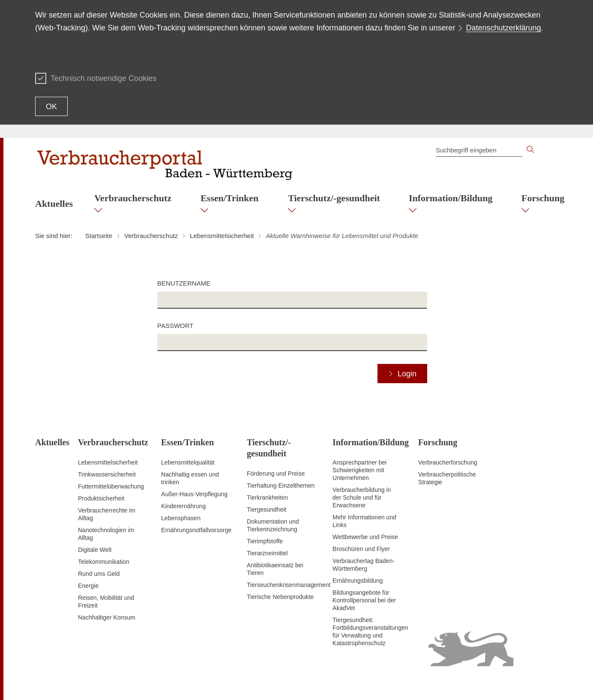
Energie (88, 586)
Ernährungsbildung (358, 581)
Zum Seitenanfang (60, 683)
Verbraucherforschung (448, 462)
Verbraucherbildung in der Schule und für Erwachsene (362, 497)
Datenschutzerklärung (503, 28)
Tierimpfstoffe (265, 541)
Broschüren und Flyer (361, 549)
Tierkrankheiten (267, 497)
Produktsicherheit (101, 498)
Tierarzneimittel (267, 553)
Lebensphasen (181, 518)
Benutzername (184, 283)
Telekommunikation (104, 562)
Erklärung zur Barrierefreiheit (448, 683)
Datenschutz (507, 683)
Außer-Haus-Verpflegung (194, 494)
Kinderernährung (183, 506)
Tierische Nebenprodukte (280, 597)
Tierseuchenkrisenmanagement (289, 585)
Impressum (543, 683)
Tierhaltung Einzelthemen (281, 486)
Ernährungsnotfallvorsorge (196, 530)
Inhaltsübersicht (384, 683)
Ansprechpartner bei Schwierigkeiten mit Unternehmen (359, 470)
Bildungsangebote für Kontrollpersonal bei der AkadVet (364, 600)
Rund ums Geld (99, 574)
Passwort (175, 326)
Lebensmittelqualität (188, 462)
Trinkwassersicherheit (107, 474)
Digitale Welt (95, 550)
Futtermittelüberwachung (111, 486)
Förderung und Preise (276, 474)
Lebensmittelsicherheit (108, 462)
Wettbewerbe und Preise (365, 537)
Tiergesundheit (267, 509)
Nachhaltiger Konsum (107, 617)
